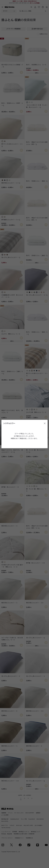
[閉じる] (45, 423)
